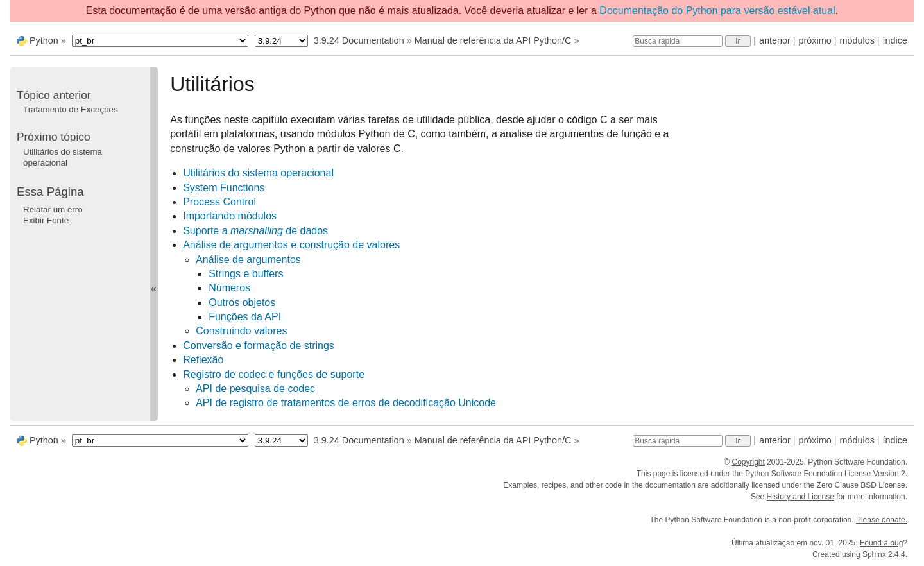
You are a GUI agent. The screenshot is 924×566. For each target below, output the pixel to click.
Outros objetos (242, 303)
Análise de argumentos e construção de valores (291, 245)
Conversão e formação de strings (259, 346)
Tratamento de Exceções (71, 109)
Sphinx (874, 554)
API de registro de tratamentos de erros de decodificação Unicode (346, 403)
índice (895, 40)
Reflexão (203, 360)
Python (44, 40)
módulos (857, 40)
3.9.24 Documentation (359, 40)
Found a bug (881, 543)
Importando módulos (230, 216)
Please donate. (882, 520)
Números (229, 288)
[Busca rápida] (678, 41)
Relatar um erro (53, 210)
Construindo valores (241, 331)
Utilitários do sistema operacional (258, 173)
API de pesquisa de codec (255, 389)
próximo (815, 40)
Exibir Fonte (46, 220)
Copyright (748, 462)
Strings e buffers (246, 274)
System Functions (224, 188)
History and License (800, 497)
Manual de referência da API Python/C (493, 40)
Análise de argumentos (248, 260)
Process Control (219, 202)
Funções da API (245, 317)
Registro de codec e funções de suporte (274, 374)
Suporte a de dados (255, 231)
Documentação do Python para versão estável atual (717, 11)
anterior (775, 40)
